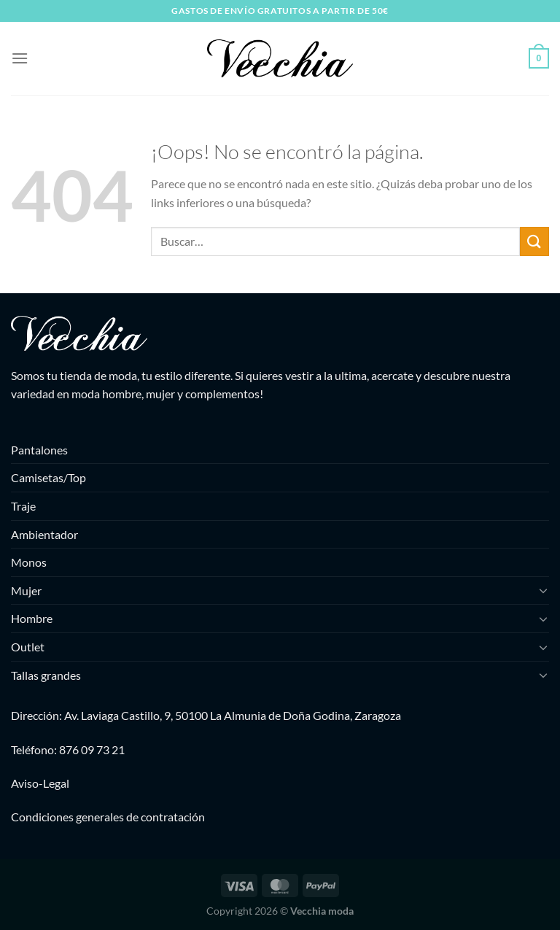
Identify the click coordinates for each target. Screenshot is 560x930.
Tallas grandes (46, 675)
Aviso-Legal (40, 783)
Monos (29, 562)
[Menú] (20, 58)
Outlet (28, 647)
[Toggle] (543, 590)
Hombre (32, 618)
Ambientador (44, 534)
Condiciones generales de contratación (108, 817)
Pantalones (39, 450)
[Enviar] (534, 241)
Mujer (26, 590)
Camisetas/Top (48, 477)
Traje (23, 506)
